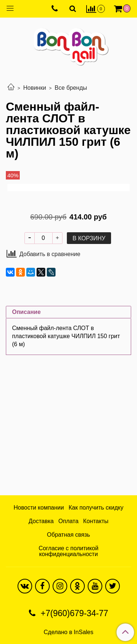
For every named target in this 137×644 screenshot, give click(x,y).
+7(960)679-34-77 (73, 613)
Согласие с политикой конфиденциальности (69, 551)
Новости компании (39, 508)
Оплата (68, 521)
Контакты (96, 521)
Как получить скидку (96, 508)
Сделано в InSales (69, 632)
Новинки (35, 88)
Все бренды (71, 88)
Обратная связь (69, 535)
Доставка (41, 521)
